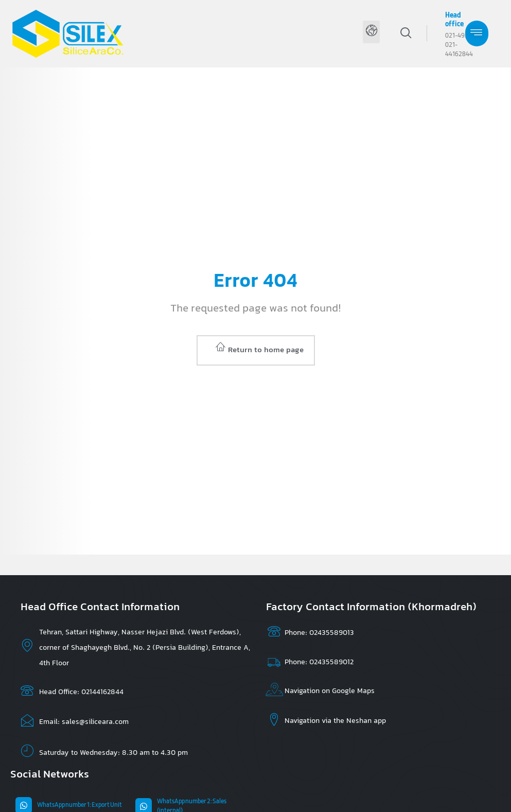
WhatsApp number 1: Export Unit (80, 805)
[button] (371, 32)
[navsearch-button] (422, 33)
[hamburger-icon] (477, 33)
